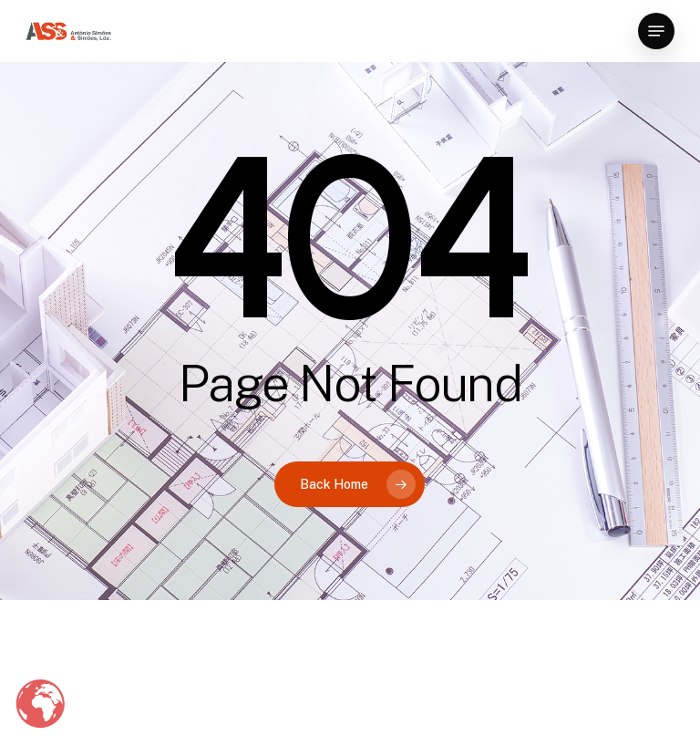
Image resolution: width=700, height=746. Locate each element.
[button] (656, 31)
